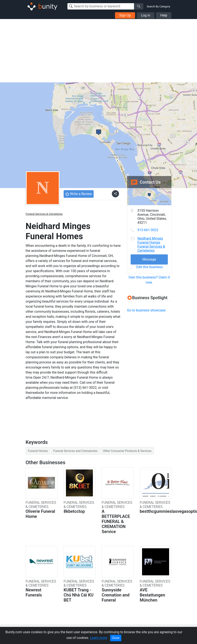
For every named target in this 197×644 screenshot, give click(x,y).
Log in (146, 15)
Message (149, 259)
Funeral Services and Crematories (75, 451)
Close (116, 638)
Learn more (99, 638)
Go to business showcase (146, 310)
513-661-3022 (148, 230)
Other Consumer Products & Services (127, 451)
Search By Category (158, 6)
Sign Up (125, 15)
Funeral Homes (38, 451)
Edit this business (147, 267)
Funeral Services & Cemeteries (44, 214)
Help (164, 15)
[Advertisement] (98, 51)
